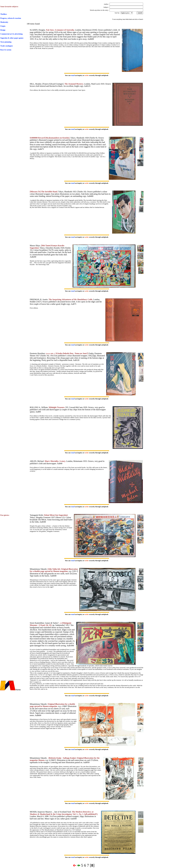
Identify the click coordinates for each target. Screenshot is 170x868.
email (73, 75)
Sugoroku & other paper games (12, 38)
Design (3, 30)
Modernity (4, 22)
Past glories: (5, 515)
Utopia (3, 26)
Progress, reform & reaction (11, 18)
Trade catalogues (7, 46)
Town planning (6, 42)
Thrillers (4, 14)
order (87, 75)
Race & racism (6, 50)
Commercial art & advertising (11, 34)
